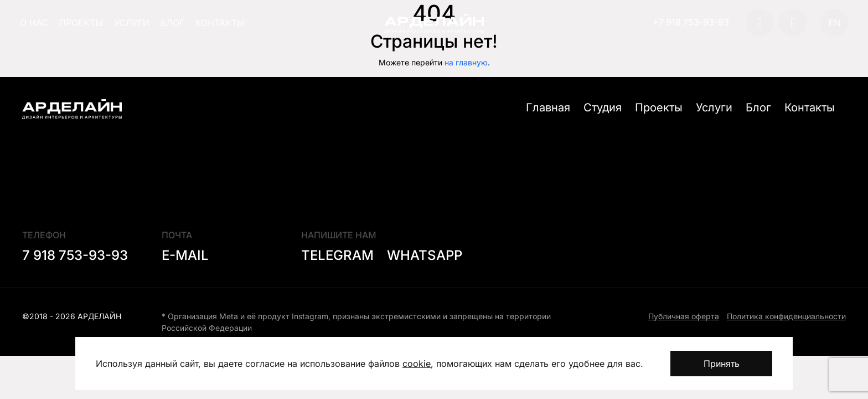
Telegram (337, 255)
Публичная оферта (684, 316)
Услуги (132, 23)
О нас (34, 23)
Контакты (220, 23)
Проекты (81, 23)
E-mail (185, 255)
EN (834, 23)
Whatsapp (425, 255)
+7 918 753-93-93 (691, 22)
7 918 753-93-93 (75, 255)
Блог (172, 23)
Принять (722, 364)
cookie (417, 364)
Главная (548, 108)
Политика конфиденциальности (786, 316)
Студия (603, 108)
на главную (466, 62)
